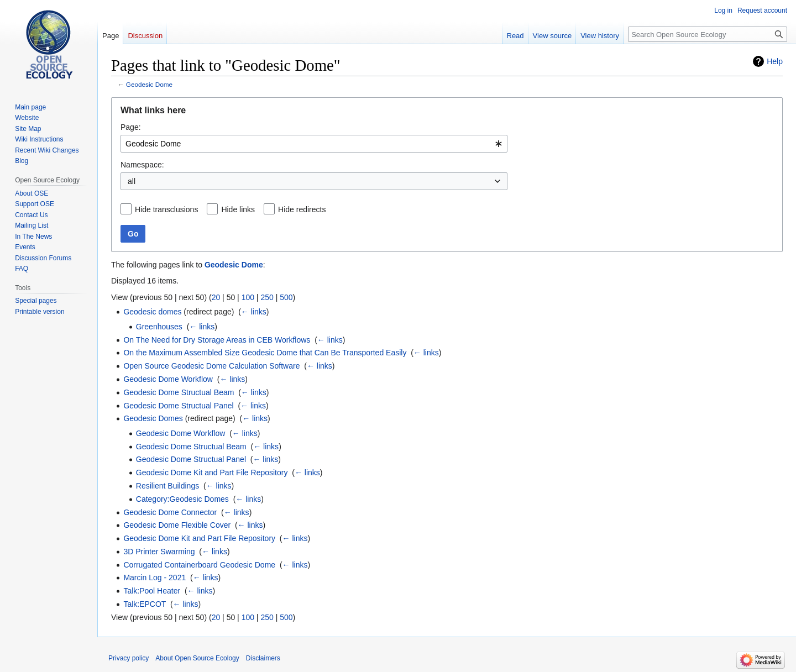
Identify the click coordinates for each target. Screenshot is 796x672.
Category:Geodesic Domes (182, 499)
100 (248, 297)
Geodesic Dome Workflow (168, 379)
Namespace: (142, 165)
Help (775, 61)
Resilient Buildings (167, 486)
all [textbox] (132, 181)
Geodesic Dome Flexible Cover (177, 525)
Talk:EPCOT (145, 604)
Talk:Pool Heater (152, 591)
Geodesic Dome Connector (170, 512)
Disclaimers (263, 658)
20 (216, 297)
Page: (131, 127)
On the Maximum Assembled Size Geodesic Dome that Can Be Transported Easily (265, 353)
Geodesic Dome (149, 84)
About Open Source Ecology (197, 658)
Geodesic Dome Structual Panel (178, 406)
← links (254, 312)
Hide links (238, 209)
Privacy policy (129, 658)
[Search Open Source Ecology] (708, 34)
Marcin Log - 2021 (155, 577)
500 (286, 297)
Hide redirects (302, 209)
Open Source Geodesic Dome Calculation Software (211, 366)
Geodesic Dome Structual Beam (179, 392)
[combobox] (314, 144)
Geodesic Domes (153, 418)
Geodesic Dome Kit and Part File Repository (212, 473)
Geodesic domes (152, 312)
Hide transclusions (166, 209)
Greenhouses (159, 327)
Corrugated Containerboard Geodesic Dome (199, 565)
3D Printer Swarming (159, 552)
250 (267, 297)
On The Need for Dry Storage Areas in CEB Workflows (217, 340)
